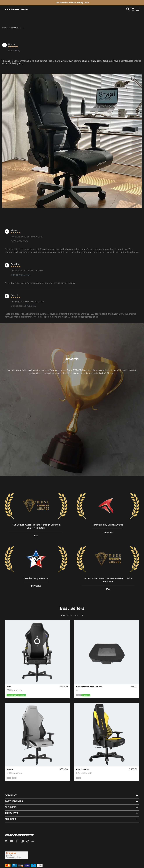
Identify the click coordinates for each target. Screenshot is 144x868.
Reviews (15, 28)
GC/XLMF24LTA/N (19, 241)
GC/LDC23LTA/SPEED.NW (23, 306)
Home (5, 28)
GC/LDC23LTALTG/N (21, 275)
